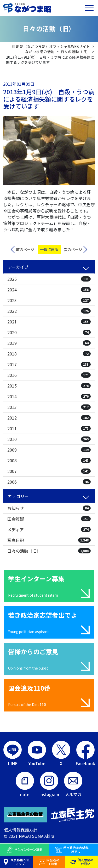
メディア (49, 529)
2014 (49, 396)
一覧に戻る (49, 249)
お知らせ (49, 508)
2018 (49, 354)
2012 (49, 418)
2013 (49, 407)
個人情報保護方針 (21, 830)
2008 (49, 460)
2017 (49, 364)
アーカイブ (18, 267)
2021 (49, 322)
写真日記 (49, 540)
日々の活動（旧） (49, 551)
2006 (49, 482)
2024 (49, 290)
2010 (49, 439)
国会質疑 (49, 519)
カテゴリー (18, 496)
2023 (49, 300)
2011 (49, 428)
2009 (49, 450)
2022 (49, 311)
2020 (49, 332)
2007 (49, 471)
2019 (49, 343)
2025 (49, 279)
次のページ (73, 249)
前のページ (25, 249)
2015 (49, 386)
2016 (49, 375)
